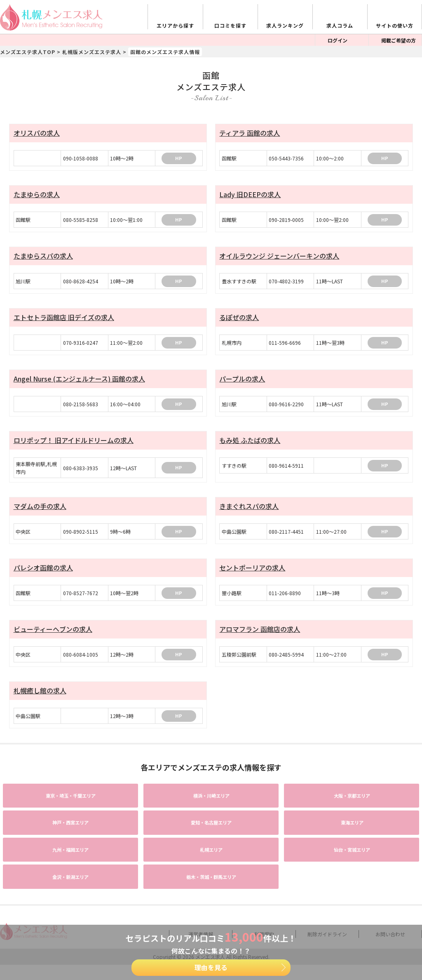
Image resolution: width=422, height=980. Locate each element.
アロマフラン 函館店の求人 (260, 635)
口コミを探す (230, 25)
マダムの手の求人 (40, 510)
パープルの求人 (242, 382)
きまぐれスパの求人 (249, 510)
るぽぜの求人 (239, 320)
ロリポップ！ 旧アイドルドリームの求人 (74, 444)
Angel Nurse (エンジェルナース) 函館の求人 (79, 382)
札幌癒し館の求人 (40, 697)
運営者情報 (201, 894)
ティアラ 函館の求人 (250, 133)
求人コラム (340, 25)
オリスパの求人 (37, 133)
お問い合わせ (390, 894)
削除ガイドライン (327, 894)
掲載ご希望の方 (399, 40)
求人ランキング (285, 25)
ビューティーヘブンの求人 (53, 635)
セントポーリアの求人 (252, 572)
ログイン (338, 40)
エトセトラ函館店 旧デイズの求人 (64, 320)
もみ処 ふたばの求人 (250, 444)
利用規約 (264, 894)
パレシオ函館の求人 (43, 572)
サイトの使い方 (395, 25)
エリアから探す (175, 25)
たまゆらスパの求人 (43, 257)
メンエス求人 (210, 917)
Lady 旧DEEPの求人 (250, 195)
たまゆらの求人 (37, 195)
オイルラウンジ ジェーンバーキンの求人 (279, 257)
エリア (53, 799)
